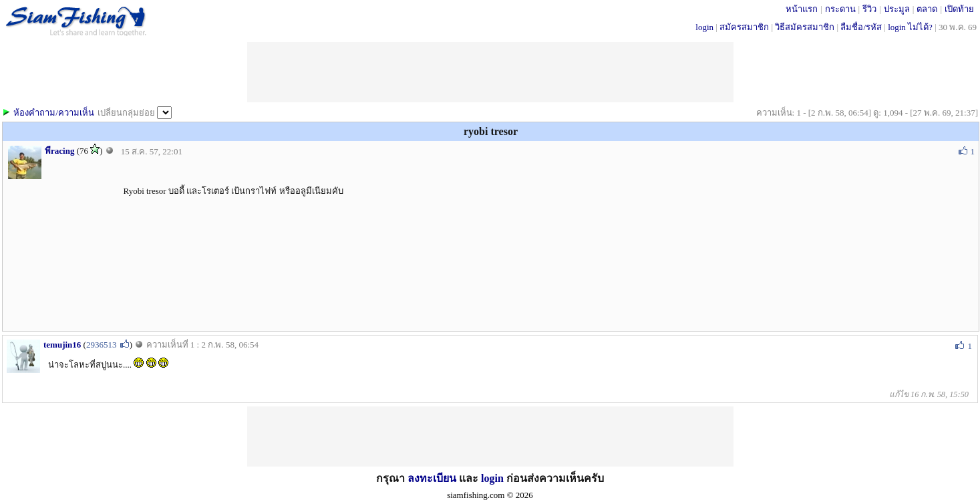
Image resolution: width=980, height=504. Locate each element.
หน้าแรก (802, 9)
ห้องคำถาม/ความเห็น (54, 113)
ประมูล (897, 9)
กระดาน (840, 9)
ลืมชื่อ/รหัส (861, 27)
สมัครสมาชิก (744, 27)
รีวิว (869, 9)
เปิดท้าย (959, 9)
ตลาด (927, 9)
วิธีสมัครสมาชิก (805, 27)
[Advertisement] (490, 72)
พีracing (59, 151)
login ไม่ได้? (910, 27)
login (704, 27)
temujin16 (62, 345)
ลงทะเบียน (432, 478)
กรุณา (392, 478)
